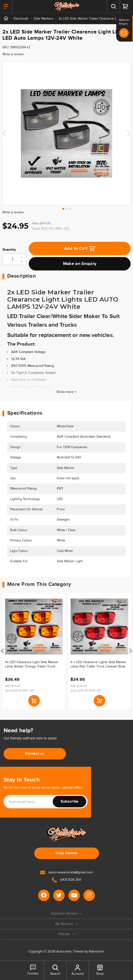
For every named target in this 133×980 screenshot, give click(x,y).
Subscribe (70, 801)
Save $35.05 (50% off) (86, 691)
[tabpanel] (66, 133)
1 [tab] (63, 209)
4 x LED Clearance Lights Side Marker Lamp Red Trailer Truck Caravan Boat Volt (98, 664)
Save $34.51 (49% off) (20, 691)
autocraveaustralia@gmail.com (66, 872)
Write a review (13, 54)
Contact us (35, 754)
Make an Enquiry (80, 264)
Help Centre (66, 853)
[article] (34, 651)
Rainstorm (96, 952)
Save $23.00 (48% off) (51, 229)
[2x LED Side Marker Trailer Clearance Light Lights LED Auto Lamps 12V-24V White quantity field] (14, 259)
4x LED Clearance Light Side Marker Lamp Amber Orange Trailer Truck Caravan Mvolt (32, 664)
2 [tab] (67, 209)
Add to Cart (80, 248)
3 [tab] (70, 209)
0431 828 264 (66, 880)
